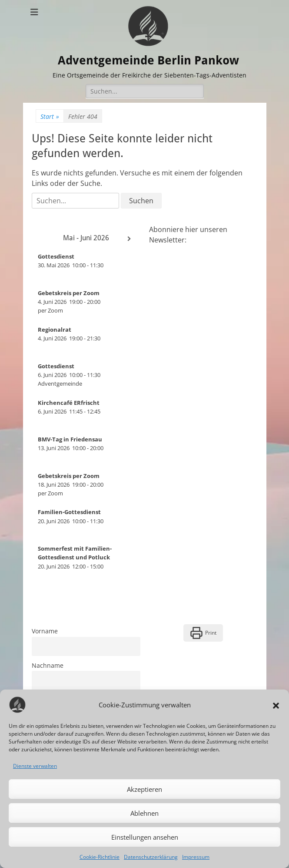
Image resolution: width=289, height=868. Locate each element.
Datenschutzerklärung (151, 857)
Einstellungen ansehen (145, 837)
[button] (276, 705)
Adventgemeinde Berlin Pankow (150, 60)
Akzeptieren (144, 789)
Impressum (196, 857)
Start (50, 116)
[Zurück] (43, 239)
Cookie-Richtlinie (100, 857)
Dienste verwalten (35, 766)
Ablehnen (144, 813)
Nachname (48, 665)
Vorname (45, 631)
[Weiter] (130, 239)
